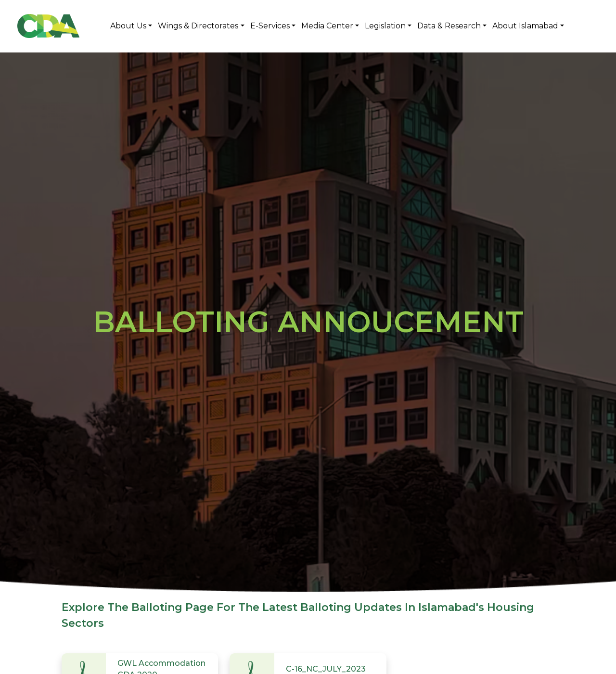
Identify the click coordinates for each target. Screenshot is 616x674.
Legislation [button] (385, 26)
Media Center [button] (327, 26)
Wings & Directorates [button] (198, 26)
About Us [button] (128, 26)
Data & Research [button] (449, 26)
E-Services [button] (270, 26)
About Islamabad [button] (525, 26)
